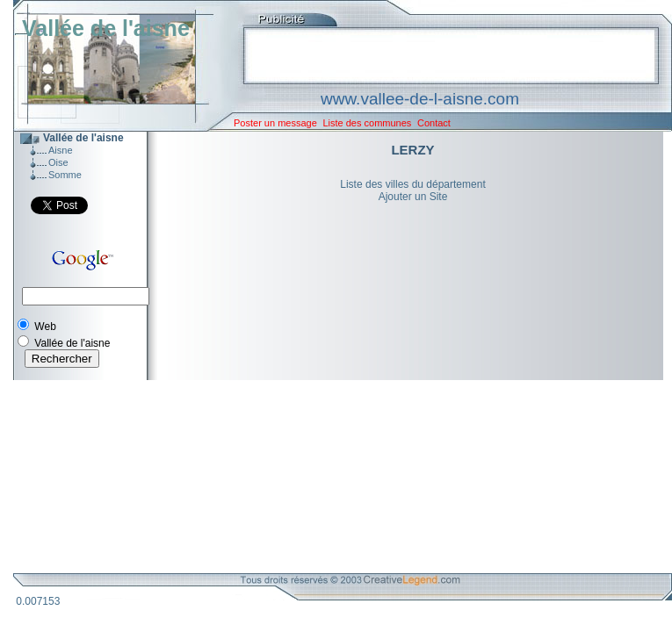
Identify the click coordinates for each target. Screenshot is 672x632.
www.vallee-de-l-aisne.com (420, 99)
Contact (434, 123)
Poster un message (275, 123)
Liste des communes (367, 123)
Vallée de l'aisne (106, 28)
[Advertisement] (329, 477)
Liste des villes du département (412, 184)
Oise (58, 162)
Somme (65, 175)
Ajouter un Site (413, 197)
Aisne (61, 150)
